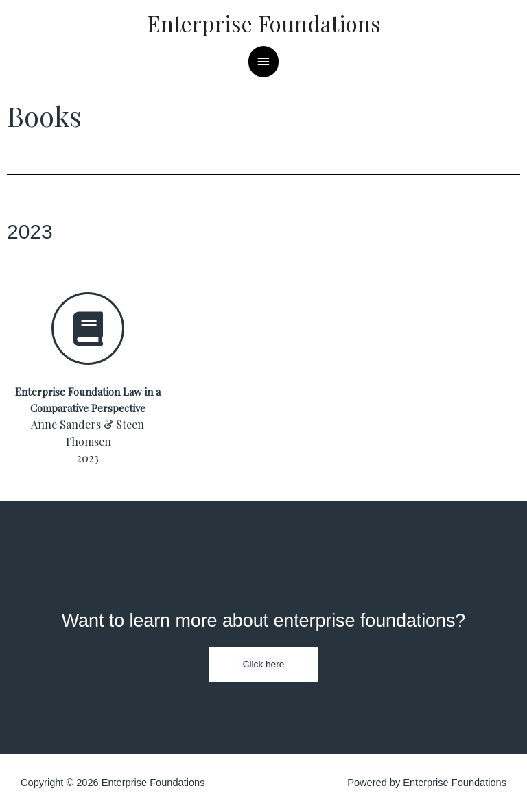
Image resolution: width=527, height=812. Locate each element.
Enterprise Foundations (264, 23)
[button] (264, 665)
